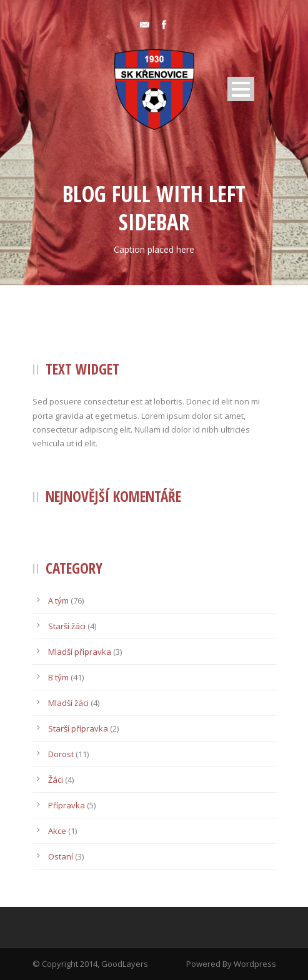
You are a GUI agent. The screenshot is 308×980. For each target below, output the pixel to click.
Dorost (61, 754)
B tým (58, 677)
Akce (57, 831)
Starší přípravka (78, 728)
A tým (58, 600)
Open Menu (241, 89)
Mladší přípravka (80, 652)
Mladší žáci (68, 703)
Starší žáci (67, 626)
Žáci (56, 780)
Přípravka (67, 805)
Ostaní (61, 856)
